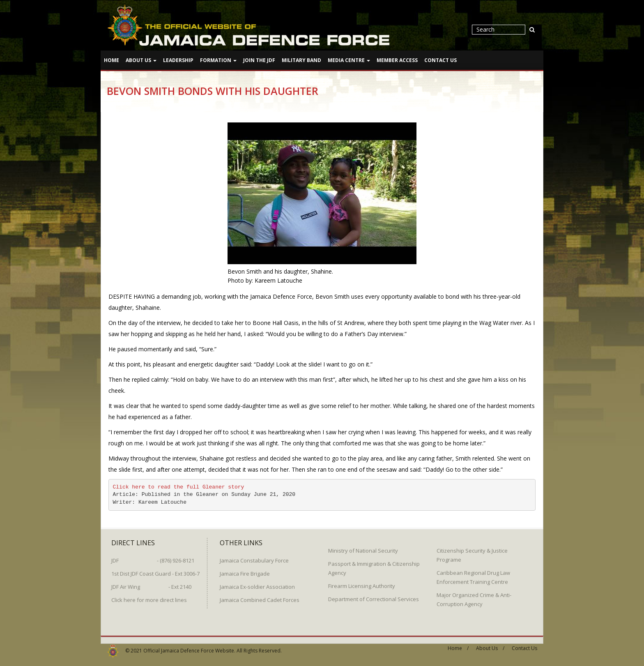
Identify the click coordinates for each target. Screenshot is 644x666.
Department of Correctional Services (374, 596)
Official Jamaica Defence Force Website (189, 648)
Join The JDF (259, 60)
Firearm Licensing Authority (362, 583)
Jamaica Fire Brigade (245, 571)
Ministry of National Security (363, 548)
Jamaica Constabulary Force (254, 558)
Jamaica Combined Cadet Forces (260, 597)
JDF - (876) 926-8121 (153, 558)
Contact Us (440, 60)
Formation (218, 60)
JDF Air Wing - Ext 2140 (151, 584)
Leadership (178, 60)
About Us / (490, 645)
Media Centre (349, 60)
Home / (458, 645)
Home (112, 60)
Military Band (301, 60)
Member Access (397, 60)
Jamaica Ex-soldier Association (257, 584)
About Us (141, 60)
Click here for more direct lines (149, 597)
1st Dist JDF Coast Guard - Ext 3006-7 (155, 571)
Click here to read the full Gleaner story (179, 487)
